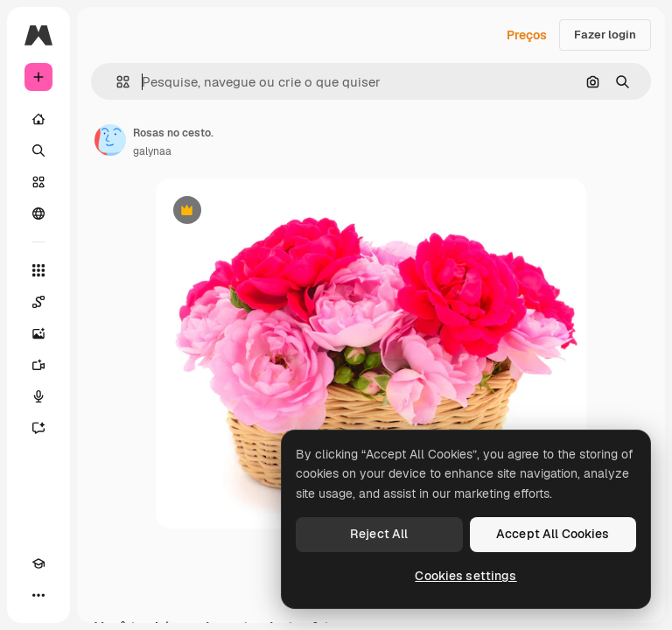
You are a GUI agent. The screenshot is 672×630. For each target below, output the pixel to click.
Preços (527, 35)
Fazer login (605, 35)
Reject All (379, 534)
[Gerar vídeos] (38, 365)
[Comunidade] (38, 213)
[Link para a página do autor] (110, 140)
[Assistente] (38, 428)
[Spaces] (38, 302)
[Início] (38, 119)
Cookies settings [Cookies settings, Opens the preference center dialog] (465, 576)
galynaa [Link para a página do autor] (152, 151)
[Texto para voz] (38, 396)
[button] (116, 82)
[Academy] (38, 563)
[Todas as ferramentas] (38, 270)
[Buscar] (38, 150)
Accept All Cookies (553, 534)
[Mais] (38, 595)
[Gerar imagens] (38, 333)
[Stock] (38, 182)
